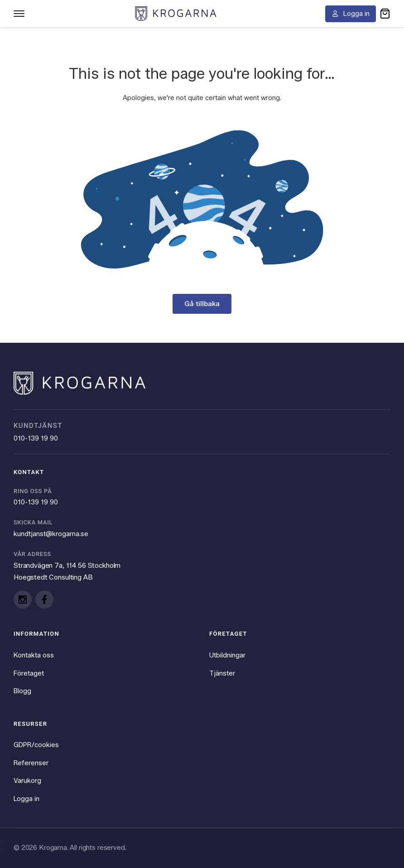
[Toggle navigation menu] (19, 14)
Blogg (23, 691)
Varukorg (27, 781)
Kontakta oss (34, 655)
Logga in (27, 799)
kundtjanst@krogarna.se (51, 533)
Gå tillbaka (202, 304)
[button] (385, 14)
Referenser (31, 762)
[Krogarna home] (176, 13)
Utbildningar (227, 655)
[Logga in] (351, 14)
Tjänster (222, 673)
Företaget (29, 673)
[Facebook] (44, 599)
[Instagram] (23, 599)
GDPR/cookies (37, 745)
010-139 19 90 (36, 437)
